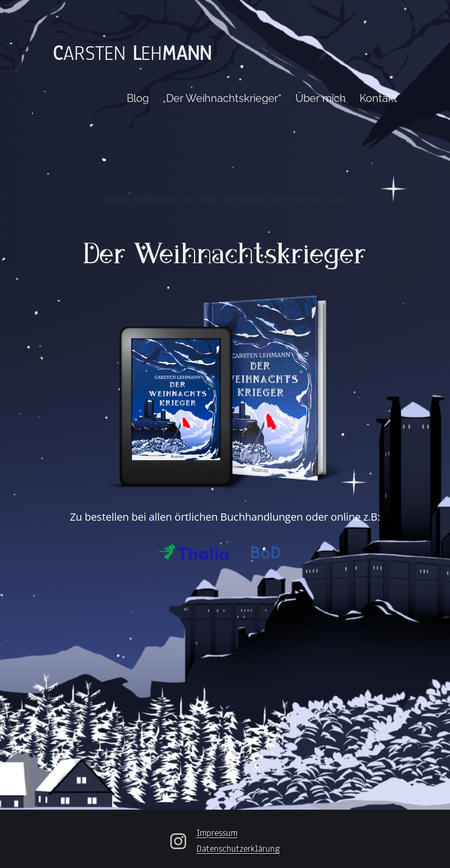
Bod (267, 552)
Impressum (217, 833)
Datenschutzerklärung (238, 849)
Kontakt (379, 98)
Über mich (321, 98)
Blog (138, 98)
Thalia (193, 552)
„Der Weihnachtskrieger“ (222, 98)
